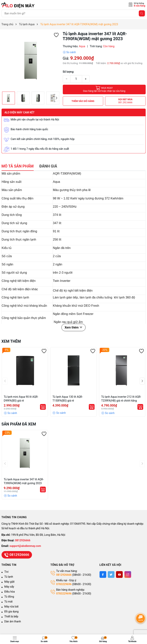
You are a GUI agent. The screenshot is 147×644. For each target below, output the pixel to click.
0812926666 (23, 540)
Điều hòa (10, 592)
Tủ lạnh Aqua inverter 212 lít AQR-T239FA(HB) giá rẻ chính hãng (121, 399)
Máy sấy (9, 587)
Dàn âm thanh (13, 621)
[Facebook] (103, 574)
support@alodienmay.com (25, 546)
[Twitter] (111, 574)
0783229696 (64, 584)
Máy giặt (9, 582)
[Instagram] (128, 574)
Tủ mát (9, 602)
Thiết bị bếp (11, 616)
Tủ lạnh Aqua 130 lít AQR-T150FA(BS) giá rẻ (68, 399)
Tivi (7, 572)
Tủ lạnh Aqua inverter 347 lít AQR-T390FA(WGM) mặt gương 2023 (24, 481)
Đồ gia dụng (11, 611)
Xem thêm (73, 327)
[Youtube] (119, 574)
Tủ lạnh (9, 577)
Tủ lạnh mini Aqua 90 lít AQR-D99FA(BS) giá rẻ (21, 399)
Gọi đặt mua (125, 101)
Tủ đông (9, 597)
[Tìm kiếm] (142, 13)
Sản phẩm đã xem (19, 424)
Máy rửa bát (11, 607)
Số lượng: (69, 72)
